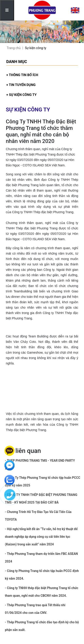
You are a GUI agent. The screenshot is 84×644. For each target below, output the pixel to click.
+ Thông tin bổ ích (22, 75)
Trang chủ (14, 48)
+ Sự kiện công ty (21, 95)
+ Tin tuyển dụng (21, 85)
